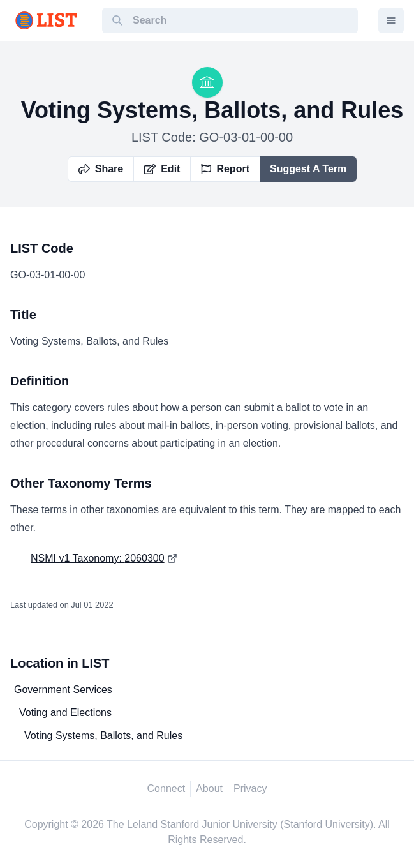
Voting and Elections (65, 713)
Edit (162, 169)
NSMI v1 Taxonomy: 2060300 (98, 558)
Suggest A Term (308, 169)
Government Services (63, 690)
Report (225, 169)
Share (101, 169)
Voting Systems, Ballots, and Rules (103, 736)
